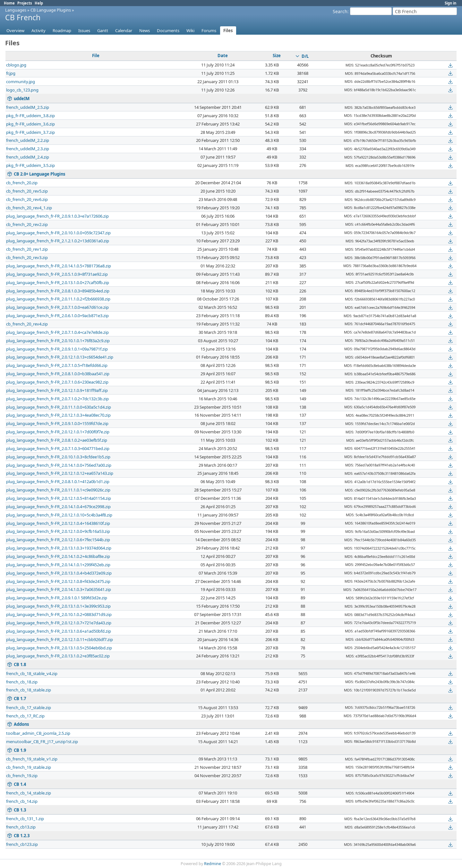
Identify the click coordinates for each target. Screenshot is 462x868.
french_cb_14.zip (22, 801)
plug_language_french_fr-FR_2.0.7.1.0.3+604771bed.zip (58, 448)
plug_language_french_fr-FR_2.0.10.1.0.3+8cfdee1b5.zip (58, 457)
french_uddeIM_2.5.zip (28, 107)
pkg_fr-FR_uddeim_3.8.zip (30, 116)
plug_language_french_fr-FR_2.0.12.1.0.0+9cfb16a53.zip (58, 531)
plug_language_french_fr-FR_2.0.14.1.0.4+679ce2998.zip (58, 507)
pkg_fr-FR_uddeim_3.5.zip (30, 165)
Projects (25, 3)
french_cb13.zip (21, 827)
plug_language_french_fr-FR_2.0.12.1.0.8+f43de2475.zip (58, 581)
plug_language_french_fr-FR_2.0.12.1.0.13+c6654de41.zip (60, 357)
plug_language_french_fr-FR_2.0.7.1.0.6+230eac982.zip (57, 382)
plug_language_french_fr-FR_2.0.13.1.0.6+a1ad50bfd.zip (59, 631)
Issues (84, 30)
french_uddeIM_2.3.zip (28, 149)
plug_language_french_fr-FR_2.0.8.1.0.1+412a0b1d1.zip (58, 482)
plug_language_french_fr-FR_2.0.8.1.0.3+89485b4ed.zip (58, 291)
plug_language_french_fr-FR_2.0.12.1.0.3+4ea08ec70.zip (58, 415)
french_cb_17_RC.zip (25, 716)
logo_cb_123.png (22, 90)
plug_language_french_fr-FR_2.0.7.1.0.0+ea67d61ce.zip (57, 307)
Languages (16, 10)
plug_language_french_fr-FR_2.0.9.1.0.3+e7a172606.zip (57, 216)
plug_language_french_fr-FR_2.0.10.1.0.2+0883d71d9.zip (59, 614)
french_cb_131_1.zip (25, 819)
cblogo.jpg (16, 65)
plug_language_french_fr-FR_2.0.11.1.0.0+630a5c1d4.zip (59, 407)
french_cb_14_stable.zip (29, 793)
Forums (209, 30)
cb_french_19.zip (22, 776)
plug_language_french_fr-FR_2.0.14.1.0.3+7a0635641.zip (59, 589)
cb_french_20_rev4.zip (27, 324)
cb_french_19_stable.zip (29, 767)
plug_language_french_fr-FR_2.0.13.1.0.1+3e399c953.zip (58, 606)
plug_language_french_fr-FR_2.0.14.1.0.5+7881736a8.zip (59, 266)
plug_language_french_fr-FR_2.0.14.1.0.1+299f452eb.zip (58, 565)
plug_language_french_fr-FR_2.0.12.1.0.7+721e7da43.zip (59, 623)
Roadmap (62, 30)
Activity (38, 30)
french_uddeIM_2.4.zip (28, 157)
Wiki (190, 30)
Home (9, 3)
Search (340, 11)
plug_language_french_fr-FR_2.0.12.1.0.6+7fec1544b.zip (58, 540)
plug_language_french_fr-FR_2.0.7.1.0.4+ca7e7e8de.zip (57, 332)
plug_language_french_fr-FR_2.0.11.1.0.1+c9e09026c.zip (58, 490)
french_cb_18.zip (22, 682)
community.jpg (21, 82)
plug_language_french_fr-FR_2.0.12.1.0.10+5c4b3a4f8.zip (59, 515)
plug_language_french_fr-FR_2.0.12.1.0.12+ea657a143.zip (60, 473)
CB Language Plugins (51, 10)
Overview (15, 30)
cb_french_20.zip (22, 183)
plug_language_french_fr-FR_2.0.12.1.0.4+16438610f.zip (58, 523)
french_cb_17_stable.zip (29, 707)
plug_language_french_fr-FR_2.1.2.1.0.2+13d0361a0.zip (58, 241)
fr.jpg (11, 73)
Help (39, 3)
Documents (168, 30)
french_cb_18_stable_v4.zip (32, 673)
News (145, 30)
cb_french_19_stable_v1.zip (32, 759)
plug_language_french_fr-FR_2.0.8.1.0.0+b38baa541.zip (58, 374)
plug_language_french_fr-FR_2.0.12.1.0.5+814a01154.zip (59, 498)
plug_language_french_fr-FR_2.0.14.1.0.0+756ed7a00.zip (59, 465)
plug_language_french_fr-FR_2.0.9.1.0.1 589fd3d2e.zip (57, 598)
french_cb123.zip (22, 844)
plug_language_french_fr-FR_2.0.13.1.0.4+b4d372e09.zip (59, 573)
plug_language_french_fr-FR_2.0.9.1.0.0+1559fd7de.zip (57, 423)
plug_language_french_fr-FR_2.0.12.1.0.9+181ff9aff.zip (57, 390)
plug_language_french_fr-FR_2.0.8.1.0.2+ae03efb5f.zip (57, 440)
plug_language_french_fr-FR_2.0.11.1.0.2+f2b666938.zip (58, 299)
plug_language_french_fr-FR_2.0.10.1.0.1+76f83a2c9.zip (58, 341)
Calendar (124, 30)
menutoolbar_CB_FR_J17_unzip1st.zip (42, 742)
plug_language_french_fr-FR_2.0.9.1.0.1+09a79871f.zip (57, 349)
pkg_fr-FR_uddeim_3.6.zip (30, 124)
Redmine (213, 864)
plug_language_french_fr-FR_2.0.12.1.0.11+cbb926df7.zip (60, 639)
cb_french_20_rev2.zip (27, 224)
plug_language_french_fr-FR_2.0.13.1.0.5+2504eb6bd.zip (59, 648)
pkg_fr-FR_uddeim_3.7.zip (30, 132)
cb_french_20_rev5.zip (27, 191)
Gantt (103, 30)
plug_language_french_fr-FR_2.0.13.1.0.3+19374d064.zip (59, 548)
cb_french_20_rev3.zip (27, 257)
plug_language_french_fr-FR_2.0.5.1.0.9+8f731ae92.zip (57, 274)
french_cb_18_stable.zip (29, 690)
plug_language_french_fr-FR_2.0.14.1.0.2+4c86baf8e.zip (58, 556)
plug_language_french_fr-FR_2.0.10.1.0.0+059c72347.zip (58, 233)
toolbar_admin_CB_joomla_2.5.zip (38, 733)
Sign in (450, 3)
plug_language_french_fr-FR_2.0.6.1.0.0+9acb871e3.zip (57, 316)
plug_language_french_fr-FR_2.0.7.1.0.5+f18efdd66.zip (57, 365)
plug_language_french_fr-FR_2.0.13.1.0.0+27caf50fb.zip (58, 282)
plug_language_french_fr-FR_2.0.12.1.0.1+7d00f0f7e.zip (58, 432)
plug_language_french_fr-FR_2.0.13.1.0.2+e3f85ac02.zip (58, 656)
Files (228, 30)
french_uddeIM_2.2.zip (28, 140)
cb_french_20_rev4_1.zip (29, 208)
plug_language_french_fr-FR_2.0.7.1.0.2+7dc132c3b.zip (57, 399)
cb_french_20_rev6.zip (27, 199)
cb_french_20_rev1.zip (27, 249)
